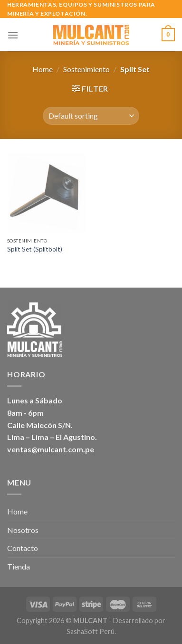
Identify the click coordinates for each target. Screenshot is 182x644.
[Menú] (13, 35)
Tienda (19, 566)
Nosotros (23, 530)
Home (43, 69)
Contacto (23, 548)
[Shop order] (91, 116)
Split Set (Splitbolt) (35, 249)
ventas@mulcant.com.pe (51, 449)
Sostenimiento (86, 69)
